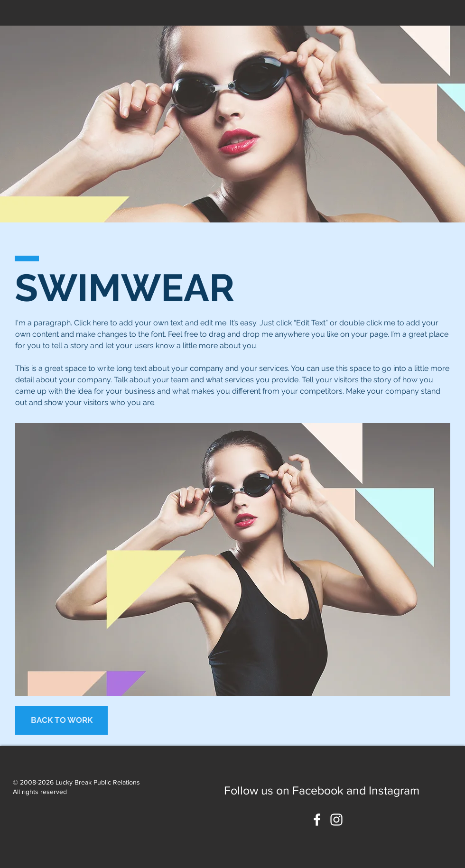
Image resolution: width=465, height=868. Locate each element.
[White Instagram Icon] (336, 820)
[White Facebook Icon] (317, 820)
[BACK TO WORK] (61, 720)
